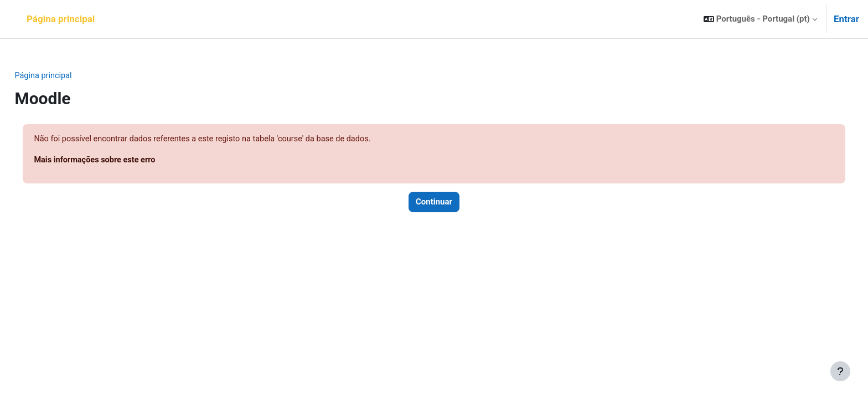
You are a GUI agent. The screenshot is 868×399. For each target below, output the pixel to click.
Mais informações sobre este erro (122, 161)
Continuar (434, 203)
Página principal (69, 76)
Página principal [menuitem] (61, 19)
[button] (760, 19)
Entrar (846, 19)
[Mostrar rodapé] (840, 371)
